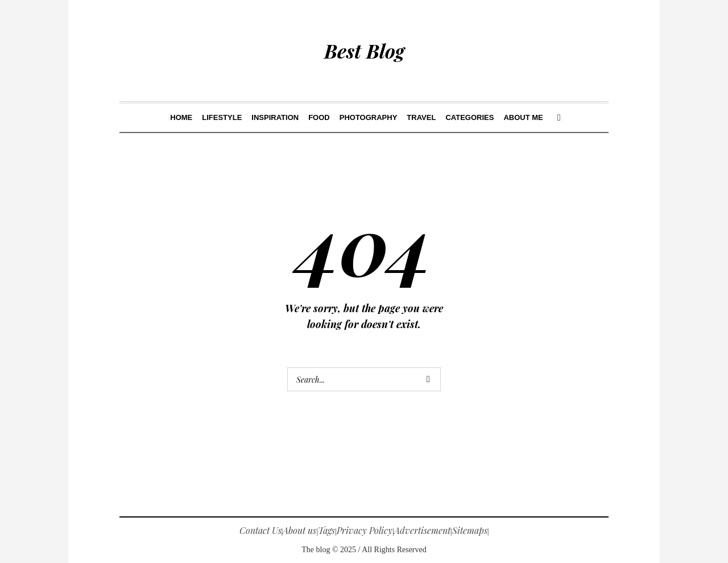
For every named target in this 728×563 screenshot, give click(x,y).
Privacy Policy (365, 530)
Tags (326, 530)
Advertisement (422, 530)
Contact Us (260, 530)
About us (299, 530)
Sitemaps (470, 530)
